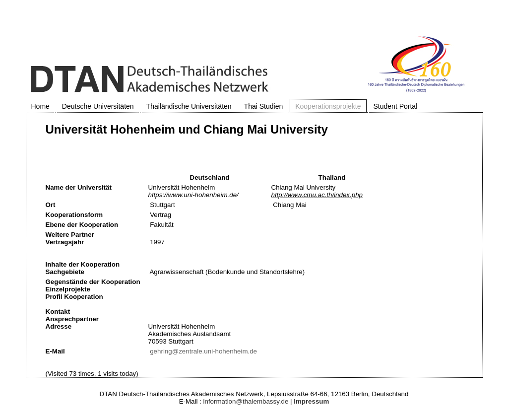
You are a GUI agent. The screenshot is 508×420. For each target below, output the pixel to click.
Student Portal (396, 106)
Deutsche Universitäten (98, 106)
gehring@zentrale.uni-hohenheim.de (203, 351)
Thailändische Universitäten (189, 106)
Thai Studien (264, 106)
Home (40, 106)
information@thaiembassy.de (246, 401)
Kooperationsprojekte (328, 106)
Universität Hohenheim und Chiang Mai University (187, 129)
